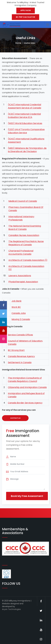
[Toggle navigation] (48, 25)
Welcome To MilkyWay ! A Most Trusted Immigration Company (26, 4)
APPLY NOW (26, 10)
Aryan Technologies (11, 609)
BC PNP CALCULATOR (26, 17)
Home (18, 43)
